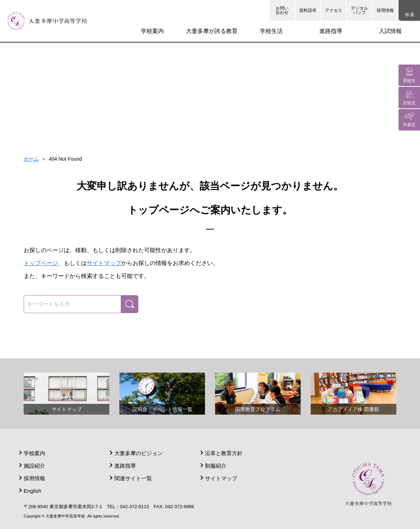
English (32, 491)
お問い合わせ (282, 10)
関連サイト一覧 (133, 478)
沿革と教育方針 (224, 453)
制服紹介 (216, 466)
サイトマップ (104, 263)
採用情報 (385, 10)
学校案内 (34, 453)
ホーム (31, 159)
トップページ (41, 263)
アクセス (334, 10)
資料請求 (308, 10)
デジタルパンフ (359, 10)
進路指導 (125, 466)
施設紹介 (34, 466)
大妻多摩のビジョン (139, 453)
